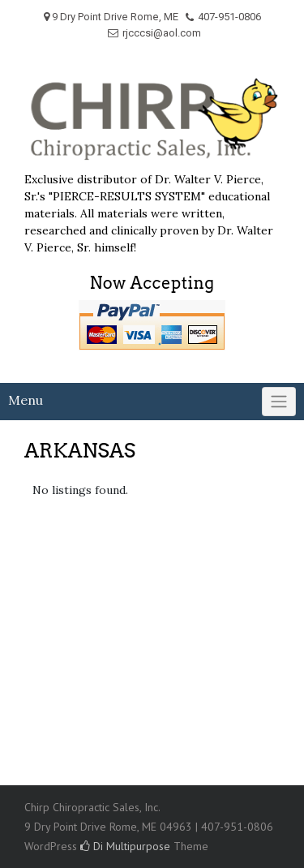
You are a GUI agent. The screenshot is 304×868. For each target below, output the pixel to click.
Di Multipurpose (125, 846)
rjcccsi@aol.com (162, 33)
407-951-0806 (229, 17)
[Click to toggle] (279, 402)
